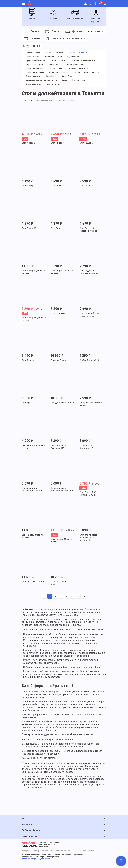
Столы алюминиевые (77, 64)
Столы (52, 32)
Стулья (31, 32)
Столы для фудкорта (35, 68)
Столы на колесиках (60, 61)
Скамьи (31, 39)
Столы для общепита (89, 72)
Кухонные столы (53, 84)
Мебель (32, 14)
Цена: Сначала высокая (72, 100)
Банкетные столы (34, 53)
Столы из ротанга (55, 64)
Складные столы (33, 57)
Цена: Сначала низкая (47, 100)
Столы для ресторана (36, 72)
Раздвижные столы (54, 57)
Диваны (73, 32)
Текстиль (54, 14)
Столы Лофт (67, 76)
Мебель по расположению (65, 39)
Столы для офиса (33, 84)
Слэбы (66, 80)
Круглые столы (74, 57)
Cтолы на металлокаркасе (86, 61)
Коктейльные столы (56, 53)
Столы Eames (52, 76)
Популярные (28, 100)
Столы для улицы (34, 76)
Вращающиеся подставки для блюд (42, 80)
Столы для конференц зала (62, 72)
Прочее (32, 46)
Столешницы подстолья (96, 16)
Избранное (90, 2)
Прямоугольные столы (36, 61)
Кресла (95, 32)
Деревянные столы (35, 64)
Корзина (101, 2)
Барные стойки (80, 80)
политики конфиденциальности (36, 859)
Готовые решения (75, 14)
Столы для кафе (56, 68)
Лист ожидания (95, 2)
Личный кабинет (85, 2)
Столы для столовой (77, 68)
